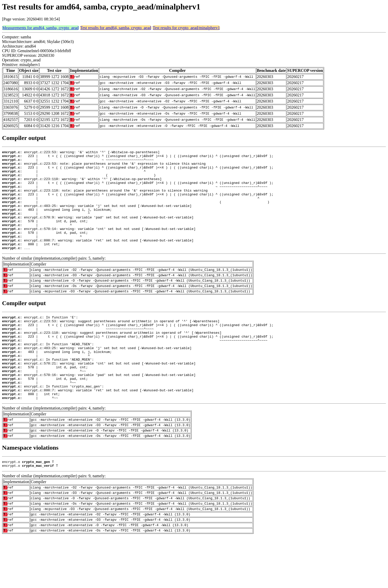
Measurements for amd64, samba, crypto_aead (41, 28)
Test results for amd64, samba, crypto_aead (116, 28)
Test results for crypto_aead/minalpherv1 (186, 28)
